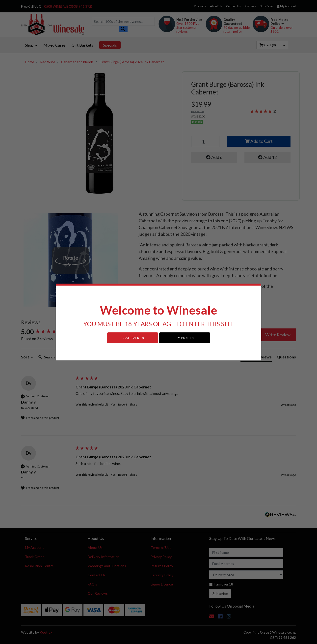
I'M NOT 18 (185, 338)
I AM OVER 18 (133, 338)
